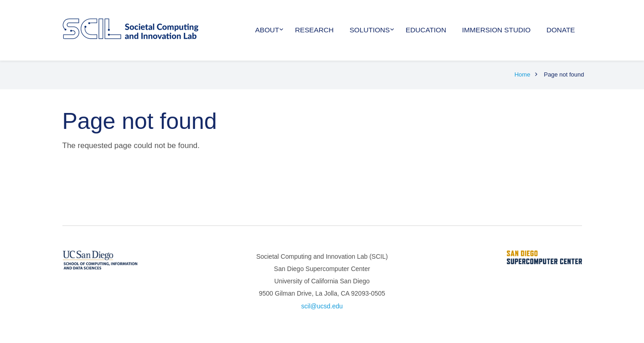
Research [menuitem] (314, 30)
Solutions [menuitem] (370, 30)
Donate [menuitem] (561, 30)
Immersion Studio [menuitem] (496, 30)
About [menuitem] (267, 30)
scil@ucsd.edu (322, 306)
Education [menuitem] (426, 30)
